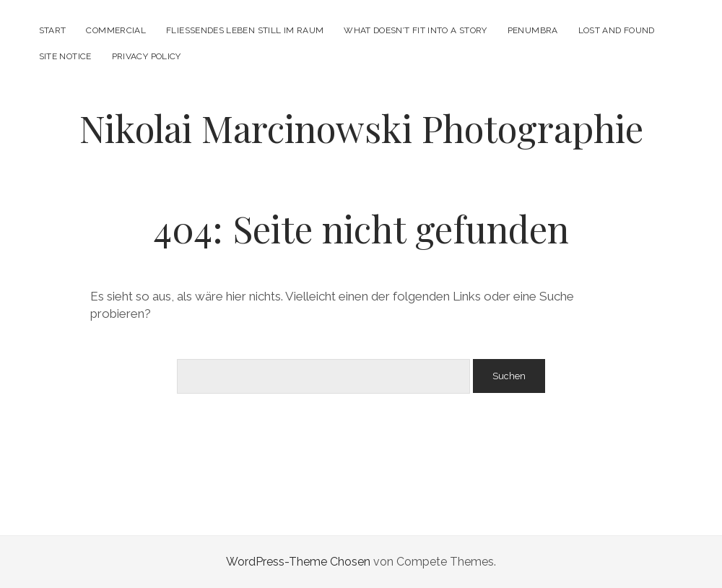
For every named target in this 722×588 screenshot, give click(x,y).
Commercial (116, 30)
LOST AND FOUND (617, 30)
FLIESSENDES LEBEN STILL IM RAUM (245, 30)
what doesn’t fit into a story (415, 30)
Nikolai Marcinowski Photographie (361, 128)
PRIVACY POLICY (147, 56)
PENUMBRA (533, 30)
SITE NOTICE (65, 56)
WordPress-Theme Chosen (298, 562)
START (53, 30)
